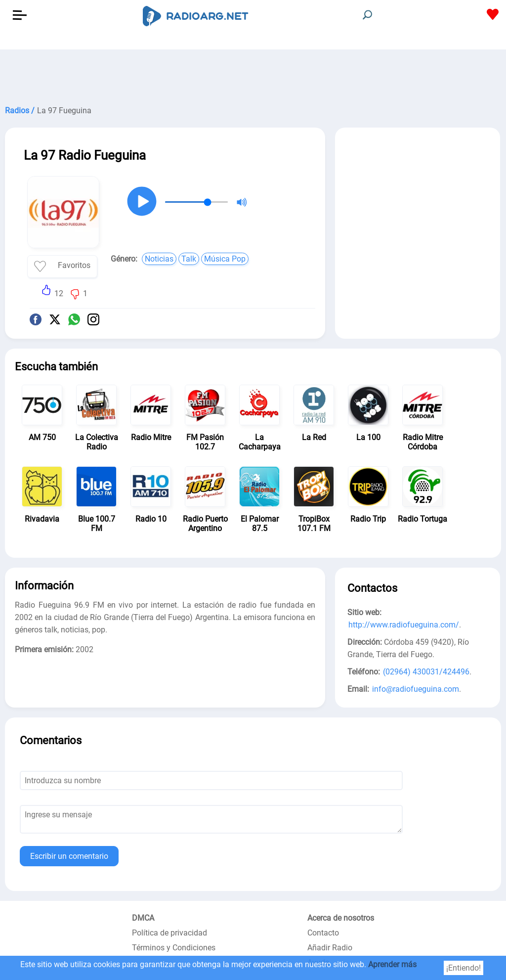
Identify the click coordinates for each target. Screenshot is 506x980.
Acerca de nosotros (341, 918)
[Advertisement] (253, 74)
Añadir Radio (330, 948)
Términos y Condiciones (174, 948)
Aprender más (392, 964)
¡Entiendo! (464, 968)
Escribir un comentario (69, 856)
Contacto (323, 933)
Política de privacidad (169, 933)
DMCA (143, 918)
